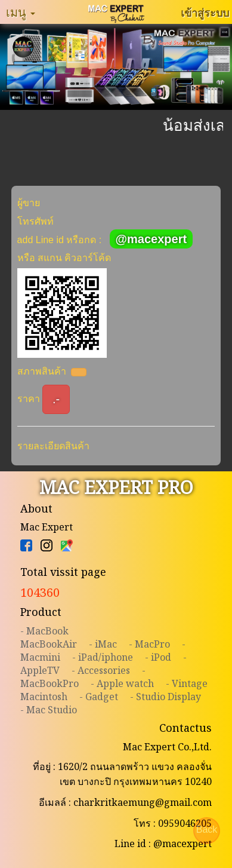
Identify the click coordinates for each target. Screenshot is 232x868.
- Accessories (101, 670)
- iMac (103, 644)
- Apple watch (122, 683)
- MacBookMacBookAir (49, 637)
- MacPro (149, 644)
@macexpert (151, 239)
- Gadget (99, 697)
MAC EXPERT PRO (116, 487)
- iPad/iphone (103, 657)
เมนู (21, 12)
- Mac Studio (49, 710)
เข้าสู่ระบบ (205, 13)
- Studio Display (166, 697)
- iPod (158, 657)
